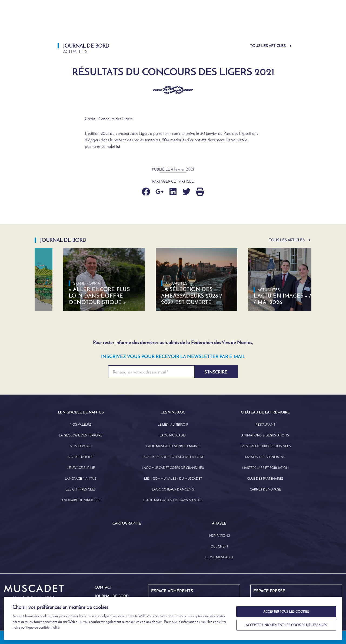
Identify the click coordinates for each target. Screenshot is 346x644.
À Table (327, 23)
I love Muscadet (219, 557)
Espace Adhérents (210, 5)
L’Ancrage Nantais (81, 479)
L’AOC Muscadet (173, 435)
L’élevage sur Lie (81, 468)
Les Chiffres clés (81, 489)
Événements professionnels (265, 446)
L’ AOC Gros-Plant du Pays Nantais (173, 500)
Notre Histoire (81, 457)
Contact (103, 587)
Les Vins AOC (182, 23)
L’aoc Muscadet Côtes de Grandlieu (173, 468)
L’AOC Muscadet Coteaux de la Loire (173, 457)
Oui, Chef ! (219, 546)
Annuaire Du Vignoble (81, 500)
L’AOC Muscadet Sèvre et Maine (173, 446)
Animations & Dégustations (265, 435)
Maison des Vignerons (265, 457)
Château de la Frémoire (236, 23)
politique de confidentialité (40, 627)
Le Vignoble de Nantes (129, 23)
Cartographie (292, 23)
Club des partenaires (265, 479)
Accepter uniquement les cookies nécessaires (286, 625)
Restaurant (265, 425)
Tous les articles (268, 46)
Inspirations (219, 536)
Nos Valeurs (81, 425)
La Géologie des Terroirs (81, 435)
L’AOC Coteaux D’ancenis (173, 489)
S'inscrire (216, 372)
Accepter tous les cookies (286, 612)
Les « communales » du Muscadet (173, 479)
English (294, 5)
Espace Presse (166, 5)
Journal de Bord (256, 5)
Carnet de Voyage (265, 489)
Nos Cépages (81, 446)
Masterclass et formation (265, 468)
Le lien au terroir (173, 425)
